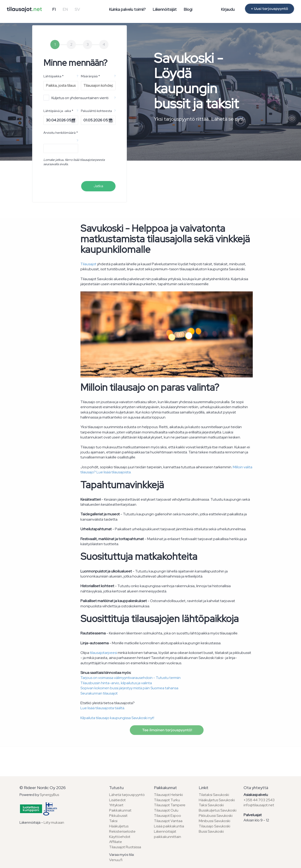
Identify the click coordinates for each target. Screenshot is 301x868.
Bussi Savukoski (211, 831)
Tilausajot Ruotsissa (125, 847)
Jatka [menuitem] (98, 186)
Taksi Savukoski (211, 805)
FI (54, 9)
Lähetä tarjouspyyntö (127, 795)
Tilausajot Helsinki (168, 795)
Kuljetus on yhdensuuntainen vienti (76, 98)
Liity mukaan (54, 822)
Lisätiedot (117, 800)
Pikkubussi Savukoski (216, 816)
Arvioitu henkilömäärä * (61, 133)
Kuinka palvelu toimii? (127, 9)
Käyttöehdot (120, 837)
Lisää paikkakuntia (169, 826)
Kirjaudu (228, 9)
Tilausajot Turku (167, 800)
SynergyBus (49, 795)
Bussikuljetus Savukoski (218, 810)
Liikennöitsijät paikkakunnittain (168, 834)
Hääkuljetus (119, 826)
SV (77, 9)
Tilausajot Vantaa (168, 821)
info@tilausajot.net (259, 805)
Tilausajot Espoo (168, 816)
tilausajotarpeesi (103, 653)
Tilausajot (88, 264)
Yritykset (116, 805)
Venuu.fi (116, 860)
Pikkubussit (118, 816)
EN (65, 9)
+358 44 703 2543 (259, 800)
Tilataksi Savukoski (214, 795)
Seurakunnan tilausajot (99, 693)
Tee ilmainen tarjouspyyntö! (167, 730)
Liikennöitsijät (165, 9)
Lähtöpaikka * (54, 76)
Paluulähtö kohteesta (96, 111)
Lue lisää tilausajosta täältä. (103, 708)
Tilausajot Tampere (170, 805)
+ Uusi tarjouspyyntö (270, 9)
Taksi (113, 821)
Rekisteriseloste (122, 831)
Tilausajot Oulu (166, 810)
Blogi (188, 9)
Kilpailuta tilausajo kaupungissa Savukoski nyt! (117, 718)
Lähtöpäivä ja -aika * (58, 111)
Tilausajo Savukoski (214, 826)
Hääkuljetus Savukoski (217, 800)
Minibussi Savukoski (214, 821)
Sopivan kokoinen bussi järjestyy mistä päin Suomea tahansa (129, 688)
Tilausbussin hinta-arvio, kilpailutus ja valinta (116, 683)
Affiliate (116, 842)
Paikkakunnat (120, 810)
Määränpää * (90, 76)
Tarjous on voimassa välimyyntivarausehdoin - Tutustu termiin (131, 678)
